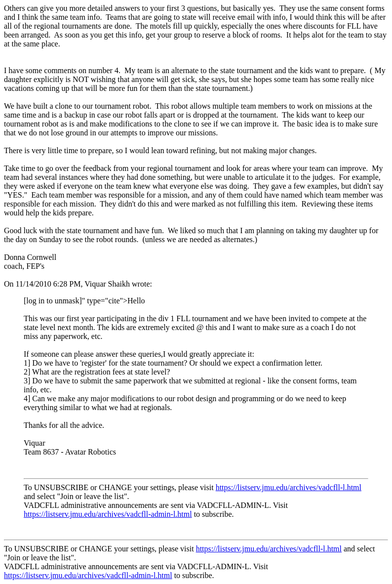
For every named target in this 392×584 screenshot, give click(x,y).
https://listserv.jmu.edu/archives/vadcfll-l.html (289, 487)
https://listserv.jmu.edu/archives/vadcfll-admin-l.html (108, 514)
